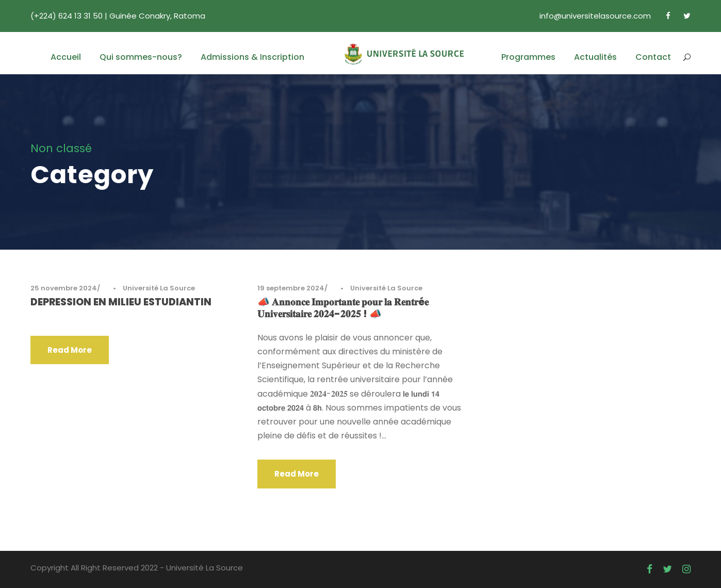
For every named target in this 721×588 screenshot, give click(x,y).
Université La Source (159, 288)
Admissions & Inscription (252, 57)
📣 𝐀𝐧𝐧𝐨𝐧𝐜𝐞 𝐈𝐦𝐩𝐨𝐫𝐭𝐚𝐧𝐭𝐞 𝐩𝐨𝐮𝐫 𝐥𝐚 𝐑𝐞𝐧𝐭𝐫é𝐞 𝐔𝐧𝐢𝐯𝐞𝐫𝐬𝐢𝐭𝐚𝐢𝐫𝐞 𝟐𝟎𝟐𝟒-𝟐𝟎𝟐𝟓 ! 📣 (343, 308)
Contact (653, 57)
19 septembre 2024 (291, 288)
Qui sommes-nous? (141, 57)
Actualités (595, 57)
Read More (70, 350)
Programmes (528, 57)
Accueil (66, 57)
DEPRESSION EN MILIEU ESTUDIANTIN (121, 302)
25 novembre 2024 (64, 288)
